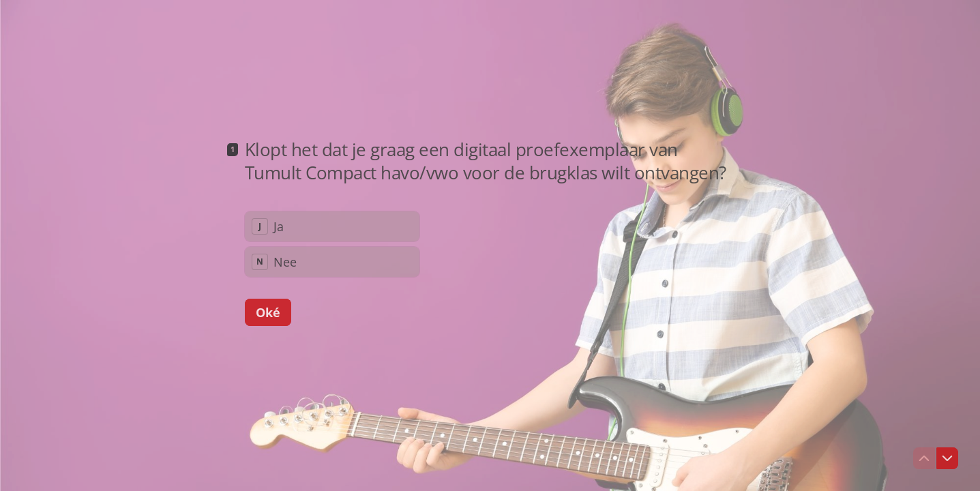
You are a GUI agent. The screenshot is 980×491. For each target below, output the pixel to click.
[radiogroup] (332, 244)
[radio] (332, 226)
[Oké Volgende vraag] (268, 312)
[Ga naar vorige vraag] (924, 458)
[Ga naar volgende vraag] (947, 458)
